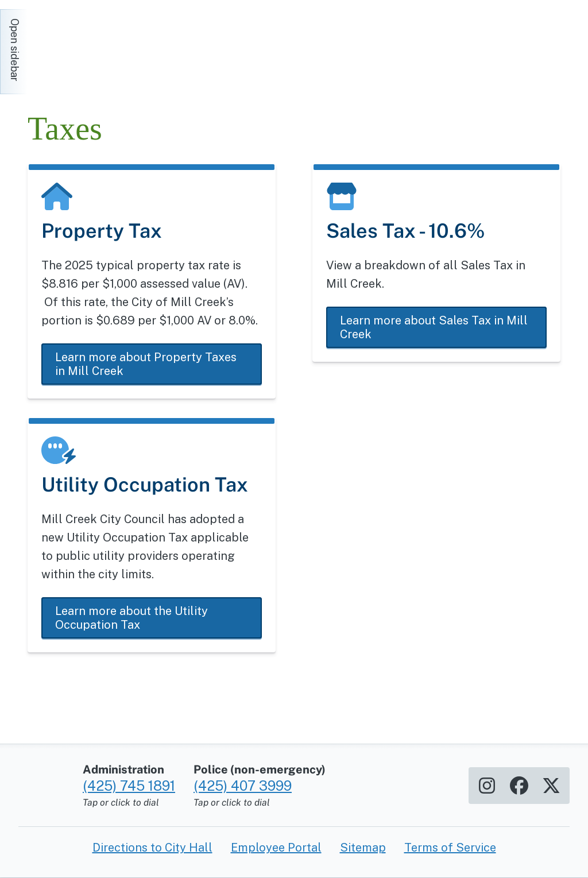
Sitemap (363, 848)
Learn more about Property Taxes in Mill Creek (146, 364)
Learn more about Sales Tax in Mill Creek (434, 327)
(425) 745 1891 (129, 786)
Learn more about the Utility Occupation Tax (131, 618)
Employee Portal (276, 848)
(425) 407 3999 (243, 786)
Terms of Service (450, 848)
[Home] (131, 46)
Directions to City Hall (152, 848)
